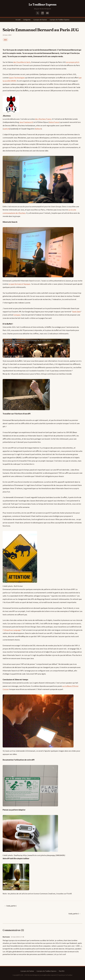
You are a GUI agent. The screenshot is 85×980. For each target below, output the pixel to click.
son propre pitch (73, 62)
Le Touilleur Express (43, 5)
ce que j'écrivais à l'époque (19, 284)
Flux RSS (62, 971)
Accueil (18, 20)
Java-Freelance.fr (26, 122)
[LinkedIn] (42, 13)
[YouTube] (47, 13)
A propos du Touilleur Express (60, 20)
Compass (17, 315)
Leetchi (6, 129)
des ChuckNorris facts (22, 62)
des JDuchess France (43, 119)
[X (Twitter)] (38, 13)
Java (5, 40)
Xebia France (54, 122)
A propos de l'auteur (40, 20)
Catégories (27, 20)
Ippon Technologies (17, 78)
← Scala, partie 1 (10, 906)
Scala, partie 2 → (75, 914)
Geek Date (76, 312)
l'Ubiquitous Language (12, 630)
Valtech (38, 129)
